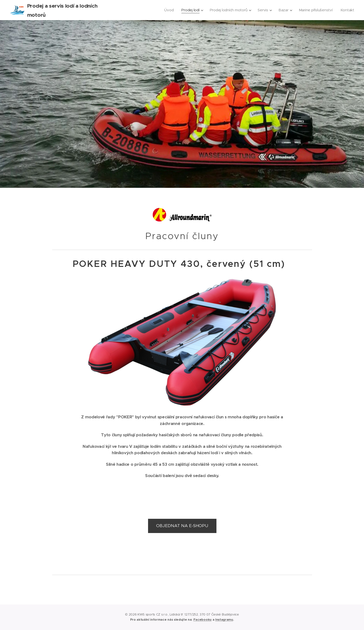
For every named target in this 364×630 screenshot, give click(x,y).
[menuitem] (166, 10)
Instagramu (224, 620)
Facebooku (202, 620)
